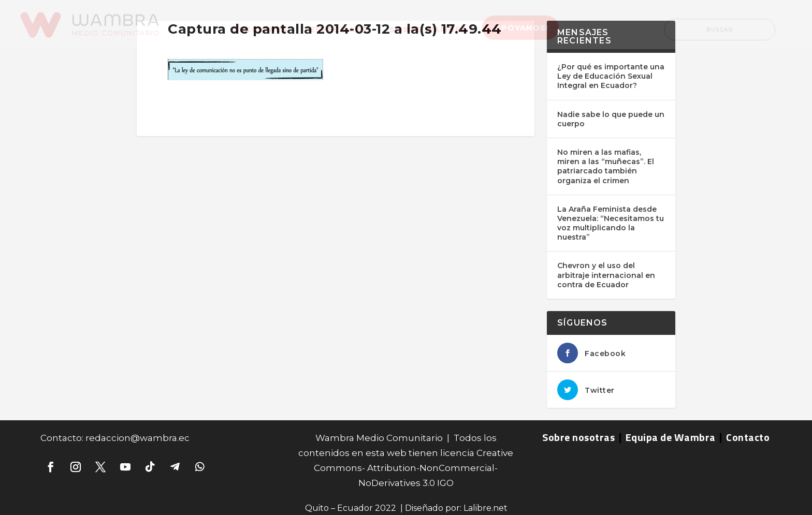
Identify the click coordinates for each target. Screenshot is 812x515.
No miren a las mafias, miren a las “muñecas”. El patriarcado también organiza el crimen (606, 166)
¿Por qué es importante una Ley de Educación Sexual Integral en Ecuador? (611, 76)
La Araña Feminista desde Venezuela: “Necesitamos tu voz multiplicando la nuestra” (611, 223)
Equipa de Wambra (671, 437)
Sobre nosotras (578, 437)
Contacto (748, 437)
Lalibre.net (485, 508)
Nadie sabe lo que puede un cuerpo (611, 119)
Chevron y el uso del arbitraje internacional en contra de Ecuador (606, 275)
